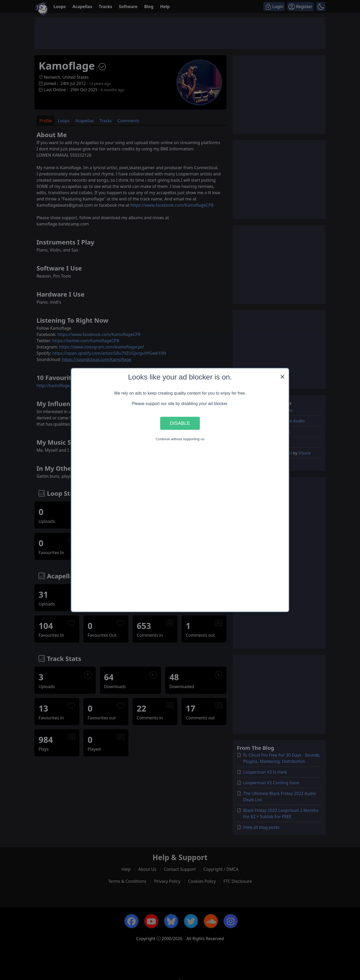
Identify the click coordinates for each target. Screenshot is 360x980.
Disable (180, 423)
